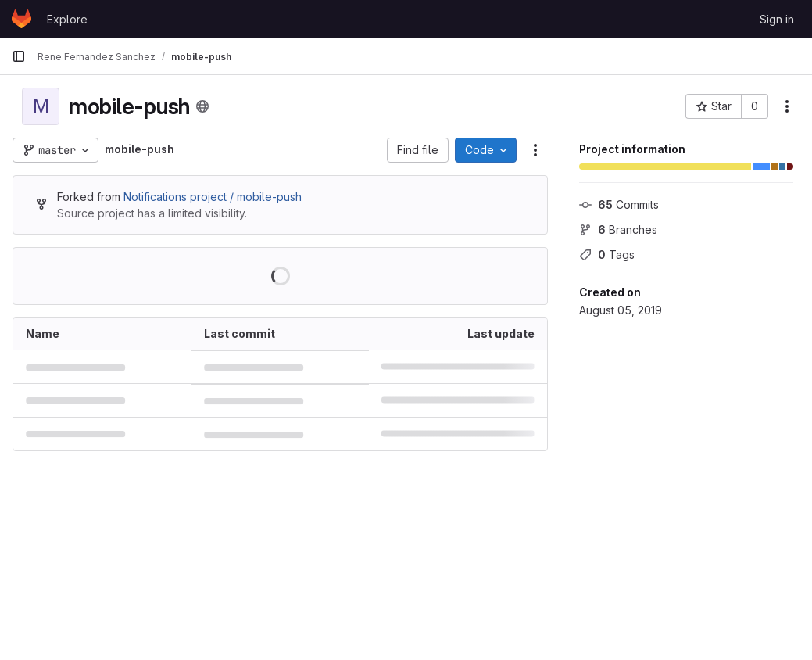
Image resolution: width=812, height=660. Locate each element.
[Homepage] (21, 19)
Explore (67, 19)
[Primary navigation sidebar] (19, 56)
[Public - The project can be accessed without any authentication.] (202, 106)
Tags (607, 255)
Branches (618, 230)
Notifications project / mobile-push (213, 197)
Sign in (777, 19)
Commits (619, 204)
